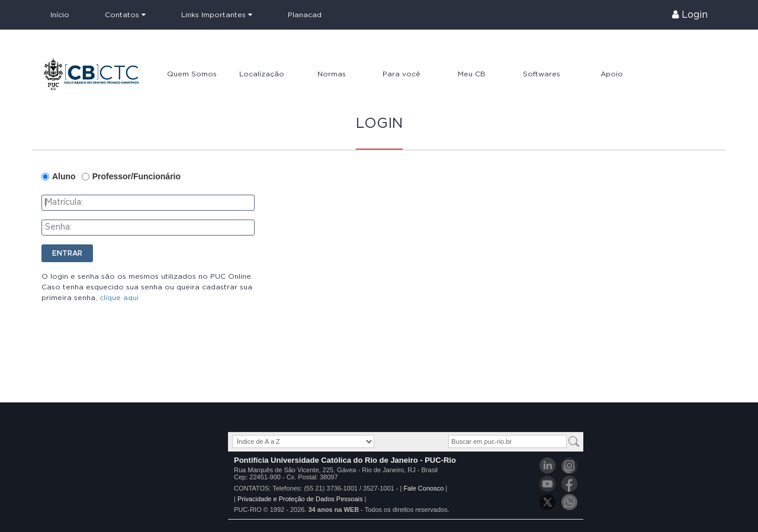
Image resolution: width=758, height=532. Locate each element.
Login (690, 14)
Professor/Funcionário (136, 176)
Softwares (542, 74)
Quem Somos (192, 74)
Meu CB (472, 74)
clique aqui (119, 298)
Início (60, 15)
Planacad (305, 15)
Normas (332, 74)
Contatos (125, 15)
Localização (262, 74)
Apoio (612, 74)
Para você (402, 74)
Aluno (64, 176)
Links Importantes (217, 15)
